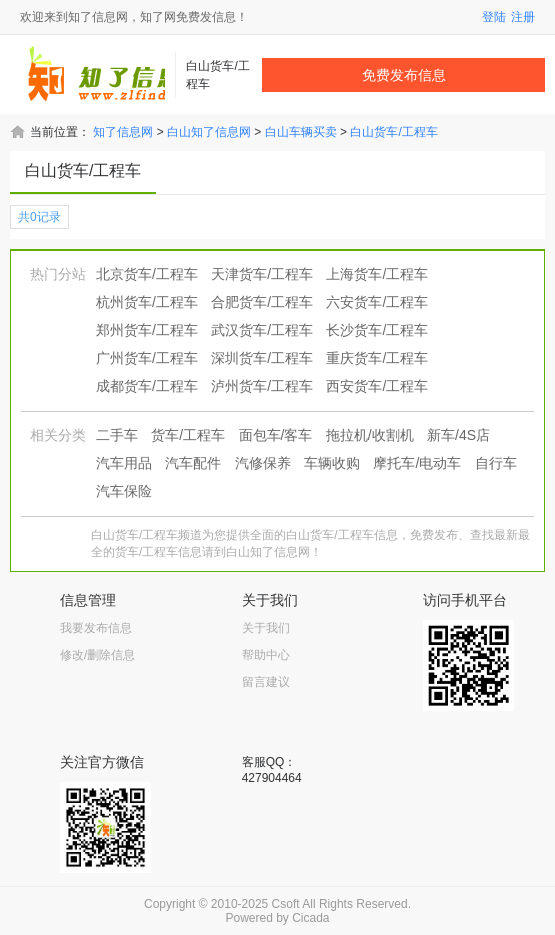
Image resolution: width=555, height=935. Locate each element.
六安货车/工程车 (377, 302)
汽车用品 (124, 463)
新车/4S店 (458, 435)
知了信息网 (123, 132)
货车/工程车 (188, 435)
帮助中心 (266, 655)
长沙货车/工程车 (377, 330)
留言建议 (266, 682)
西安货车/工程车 (377, 386)
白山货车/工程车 (393, 132)
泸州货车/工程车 (262, 386)
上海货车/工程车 (377, 274)
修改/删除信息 (97, 655)
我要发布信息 (96, 628)
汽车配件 (193, 463)
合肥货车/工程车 (262, 302)
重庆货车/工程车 (377, 358)
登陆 (494, 17)
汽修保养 (263, 463)
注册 (523, 17)
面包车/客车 (276, 435)
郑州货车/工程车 (147, 330)
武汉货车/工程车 (262, 330)
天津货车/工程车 (262, 274)
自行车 (496, 463)
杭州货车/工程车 (147, 302)
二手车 (117, 435)
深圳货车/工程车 (262, 358)
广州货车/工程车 (147, 358)
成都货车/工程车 (147, 386)
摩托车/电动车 (417, 463)
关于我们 (266, 628)
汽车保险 (124, 491)
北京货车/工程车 (147, 274)
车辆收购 (332, 463)
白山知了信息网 (209, 132)
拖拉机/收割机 (370, 435)
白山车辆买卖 (301, 132)
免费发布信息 (404, 75)
